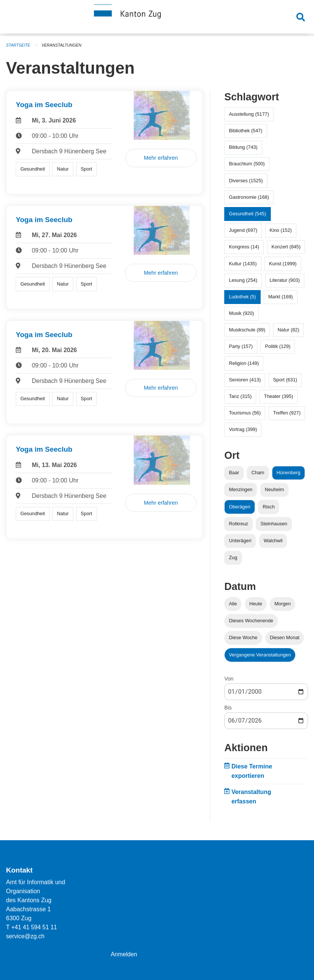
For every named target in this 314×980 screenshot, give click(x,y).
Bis (228, 708)
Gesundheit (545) (248, 214)
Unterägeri (240, 541)
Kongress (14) (244, 247)
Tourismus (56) (245, 413)
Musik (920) (242, 313)
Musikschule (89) (247, 330)
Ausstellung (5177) (249, 114)
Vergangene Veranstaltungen (260, 655)
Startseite (19, 45)
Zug (233, 557)
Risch (269, 507)
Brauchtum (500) (247, 164)
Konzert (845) (286, 247)
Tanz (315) (240, 396)
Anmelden (124, 954)
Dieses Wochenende (251, 621)
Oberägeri (240, 507)
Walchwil (273, 541)
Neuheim (274, 489)
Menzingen (241, 489)
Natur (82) (288, 330)
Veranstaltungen (63, 45)
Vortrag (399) (243, 429)
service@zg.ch (26, 936)
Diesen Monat (285, 637)
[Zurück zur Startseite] (157, 18)
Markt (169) (280, 297)
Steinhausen (274, 524)
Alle (233, 604)
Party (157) (241, 346)
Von (229, 679)
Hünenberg (288, 473)
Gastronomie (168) (249, 197)
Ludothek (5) (243, 297)
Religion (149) (244, 363)
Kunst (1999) (283, 264)
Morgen (283, 604)
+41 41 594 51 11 (35, 927)
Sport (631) (285, 380)
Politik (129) (278, 346)
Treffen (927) (287, 413)
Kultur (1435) (243, 264)
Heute (256, 604)
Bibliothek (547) (246, 131)
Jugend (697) (243, 230)
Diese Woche (243, 637)
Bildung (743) (243, 147)
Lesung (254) (243, 280)
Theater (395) (279, 396)
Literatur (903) (285, 280)
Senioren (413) (245, 380)
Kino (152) (281, 230)
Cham (258, 473)
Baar (234, 473)
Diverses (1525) (246, 181)
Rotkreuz (239, 524)
